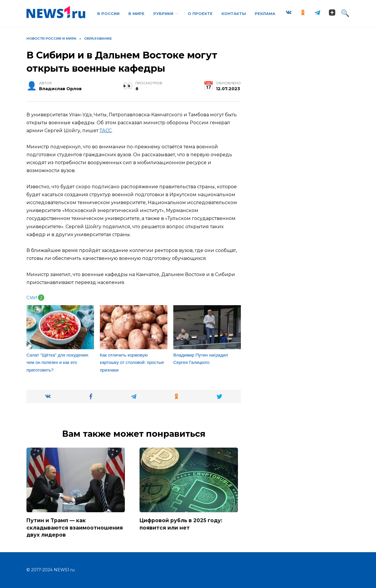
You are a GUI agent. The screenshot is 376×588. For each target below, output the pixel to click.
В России (108, 14)
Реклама (265, 14)
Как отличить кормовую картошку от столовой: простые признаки (132, 362)
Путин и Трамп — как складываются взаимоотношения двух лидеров (75, 527)
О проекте (200, 14)
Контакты (234, 14)
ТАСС (106, 131)
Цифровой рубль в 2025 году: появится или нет (181, 524)
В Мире (136, 14)
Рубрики (163, 14)
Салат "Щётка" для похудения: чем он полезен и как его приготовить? (58, 362)
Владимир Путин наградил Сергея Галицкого (201, 359)
